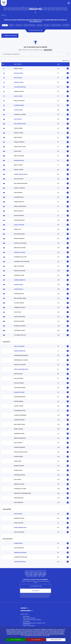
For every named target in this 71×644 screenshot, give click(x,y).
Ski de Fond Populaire (30, 25)
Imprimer (66, 61)
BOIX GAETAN (18, 119)
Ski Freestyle (66, 25)
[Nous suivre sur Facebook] (26, 574)
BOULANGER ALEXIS (20, 124)
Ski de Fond (19, 25)
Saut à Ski (46, 25)
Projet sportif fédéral (29, 618)
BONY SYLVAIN (18, 78)
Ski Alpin (5, 25)
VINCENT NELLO (19, 289)
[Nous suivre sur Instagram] (35, 574)
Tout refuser (36, 640)
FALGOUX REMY (18, 110)
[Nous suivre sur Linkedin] (45, 574)
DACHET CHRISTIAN (20, 351)
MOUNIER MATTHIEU (20, 562)
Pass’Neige (26, 616)
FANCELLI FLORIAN (20, 252)
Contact (24, 608)
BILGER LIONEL (18, 285)
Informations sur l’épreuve (35, 54)
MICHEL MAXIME (19, 82)
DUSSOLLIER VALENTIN (21, 174)
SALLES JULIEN (18, 73)
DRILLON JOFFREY (19, 346)
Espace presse (26, 611)
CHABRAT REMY (18, 543)
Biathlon (11, 25)
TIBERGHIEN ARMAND (20, 553)
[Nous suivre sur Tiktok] (40, 574)
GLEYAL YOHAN (18, 96)
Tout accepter (16, 640)
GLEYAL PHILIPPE (19, 225)
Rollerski (39, 25)
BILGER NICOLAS (19, 160)
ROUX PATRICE (18, 514)
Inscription (35, 591)
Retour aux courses (10, 36)
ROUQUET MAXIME (19, 392)
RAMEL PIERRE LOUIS (20, 528)
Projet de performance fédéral (32, 620)
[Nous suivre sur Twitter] (31, 574)
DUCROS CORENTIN (20, 280)
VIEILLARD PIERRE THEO (21, 369)
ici (48, 597)
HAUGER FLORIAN (19, 105)
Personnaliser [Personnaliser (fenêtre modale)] (56, 640)
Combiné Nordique (56, 25)
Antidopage (26, 621)
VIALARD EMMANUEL (20, 87)
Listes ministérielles (29, 626)
